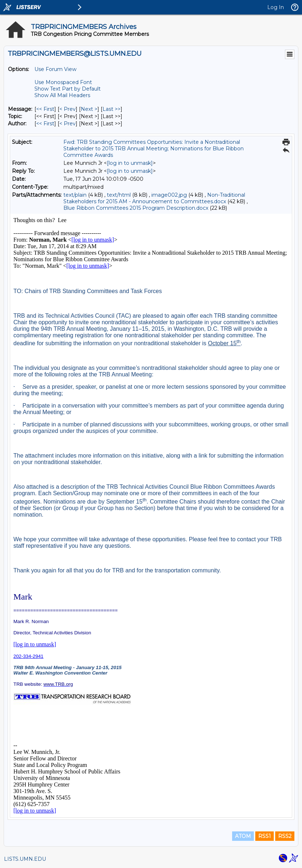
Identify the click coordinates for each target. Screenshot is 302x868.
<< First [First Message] (45, 109)
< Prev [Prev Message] (68, 109)
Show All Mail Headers (62, 95)
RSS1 (265, 836)
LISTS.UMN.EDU (25, 859)
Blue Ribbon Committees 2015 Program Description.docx (136, 208)
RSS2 (285, 836)
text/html (119, 195)
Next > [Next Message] (89, 109)
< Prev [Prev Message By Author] (68, 124)
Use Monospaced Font (63, 82)
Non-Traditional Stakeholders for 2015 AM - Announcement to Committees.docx (154, 198)
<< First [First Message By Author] (45, 124)
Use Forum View (55, 69)
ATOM (243, 836)
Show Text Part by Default (68, 89)
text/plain (75, 195)
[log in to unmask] (130, 163)
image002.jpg (169, 195)
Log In (276, 7)
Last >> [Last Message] (112, 109)
